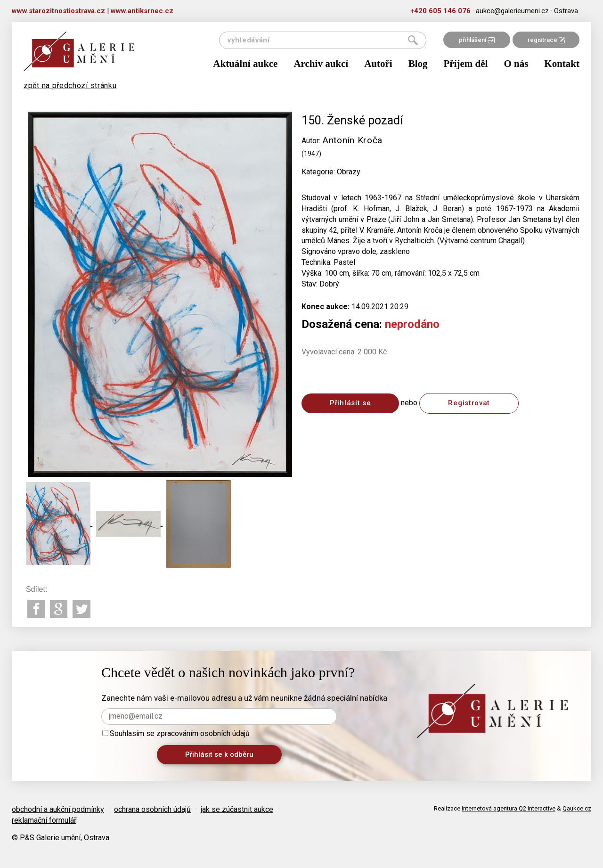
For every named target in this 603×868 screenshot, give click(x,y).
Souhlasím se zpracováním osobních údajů (176, 733)
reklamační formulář (44, 820)
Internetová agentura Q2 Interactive (509, 808)
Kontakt (562, 64)
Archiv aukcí (321, 64)
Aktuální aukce (245, 64)
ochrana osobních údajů (152, 809)
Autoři (378, 64)
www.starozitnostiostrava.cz (58, 11)
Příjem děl (466, 64)
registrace (546, 40)
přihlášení (477, 40)
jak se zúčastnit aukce (237, 809)
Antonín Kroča (352, 140)
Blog (418, 64)
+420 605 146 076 (440, 11)
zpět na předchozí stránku (70, 86)
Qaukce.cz (577, 808)
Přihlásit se (350, 403)
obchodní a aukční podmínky (58, 809)
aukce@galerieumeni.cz (512, 11)
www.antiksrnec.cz (142, 11)
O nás (516, 64)
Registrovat (469, 403)
